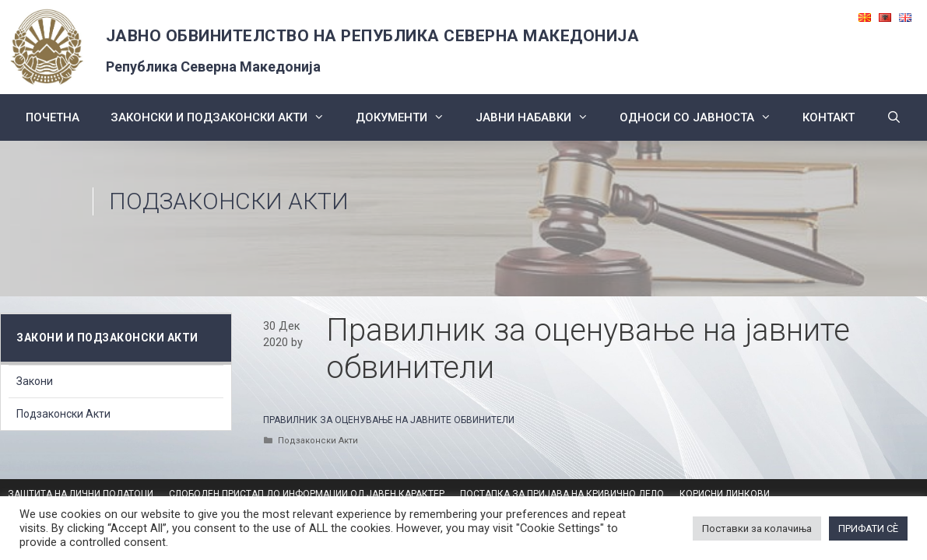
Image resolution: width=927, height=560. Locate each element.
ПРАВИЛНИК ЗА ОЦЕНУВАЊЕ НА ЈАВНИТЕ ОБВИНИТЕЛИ (389, 420)
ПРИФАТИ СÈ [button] (868, 528)
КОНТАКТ (829, 117)
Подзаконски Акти (229, 201)
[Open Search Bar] (893, 117)
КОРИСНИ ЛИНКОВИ (725, 494)
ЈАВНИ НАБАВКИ (540, 117)
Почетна (53, 117)
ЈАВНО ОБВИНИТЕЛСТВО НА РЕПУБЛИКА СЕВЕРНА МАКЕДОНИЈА (373, 36)
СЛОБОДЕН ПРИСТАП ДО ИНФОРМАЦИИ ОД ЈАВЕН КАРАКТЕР (307, 494)
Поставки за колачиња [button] (757, 528)
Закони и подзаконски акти (107, 338)
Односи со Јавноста (703, 117)
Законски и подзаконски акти (225, 117)
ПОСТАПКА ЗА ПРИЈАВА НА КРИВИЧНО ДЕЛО (562, 494)
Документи (408, 117)
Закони (35, 381)
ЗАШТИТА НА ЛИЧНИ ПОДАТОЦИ (81, 494)
